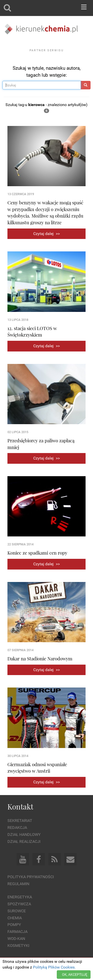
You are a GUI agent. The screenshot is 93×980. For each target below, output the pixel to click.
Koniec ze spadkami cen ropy (37, 553)
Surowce (17, 911)
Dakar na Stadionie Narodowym (40, 659)
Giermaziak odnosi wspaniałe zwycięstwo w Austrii (37, 768)
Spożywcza (19, 904)
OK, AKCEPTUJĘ (75, 975)
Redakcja (17, 828)
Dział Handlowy (24, 835)
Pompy (14, 925)
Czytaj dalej (46, 234)
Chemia (15, 918)
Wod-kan (16, 939)
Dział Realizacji (24, 841)
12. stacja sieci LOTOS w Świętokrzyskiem (32, 332)
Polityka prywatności (31, 877)
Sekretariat (20, 821)
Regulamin (18, 884)
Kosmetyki (18, 946)
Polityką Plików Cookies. (54, 967)
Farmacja (17, 932)
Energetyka (20, 897)
